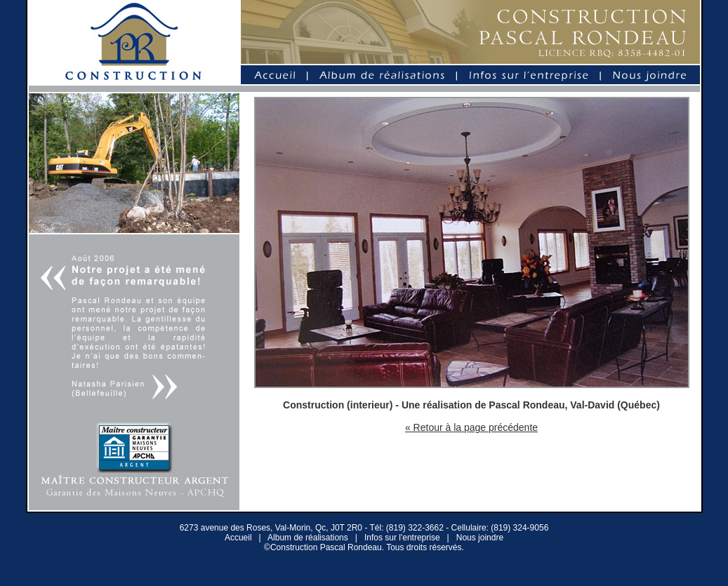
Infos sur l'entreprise (402, 538)
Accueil (238, 538)
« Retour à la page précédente (471, 427)
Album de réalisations (308, 538)
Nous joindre (480, 538)
